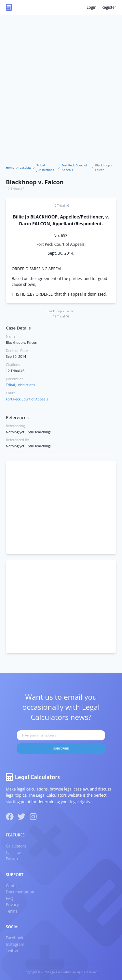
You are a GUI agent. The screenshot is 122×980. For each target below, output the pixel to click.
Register (109, 7)
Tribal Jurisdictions (45, 168)
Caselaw (26, 168)
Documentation (20, 892)
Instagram (15, 944)
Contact (13, 886)
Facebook (14, 938)
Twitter (12, 951)
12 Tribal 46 (15, 189)
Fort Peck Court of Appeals (75, 168)
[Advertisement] (61, 99)
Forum (12, 859)
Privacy (12, 905)
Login (91, 7)
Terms (12, 911)
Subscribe (61, 748)
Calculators (16, 846)
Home (10, 168)
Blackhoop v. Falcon (35, 182)
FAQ (10, 898)
